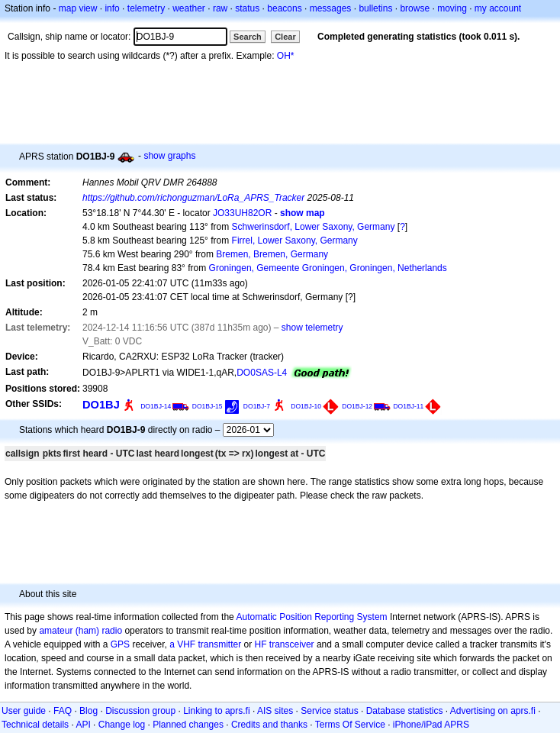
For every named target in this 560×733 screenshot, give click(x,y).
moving (452, 8)
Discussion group (140, 711)
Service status (329, 711)
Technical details (35, 725)
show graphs (169, 156)
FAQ (63, 711)
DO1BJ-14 (156, 406)
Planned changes (188, 725)
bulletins (375, 8)
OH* (286, 56)
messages (331, 8)
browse (415, 8)
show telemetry (312, 328)
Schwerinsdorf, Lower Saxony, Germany (314, 227)
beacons (284, 8)
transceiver (292, 644)
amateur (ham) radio (80, 631)
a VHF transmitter (205, 644)
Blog (89, 711)
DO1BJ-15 (208, 406)
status (247, 8)
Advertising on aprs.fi (493, 711)
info (112, 8)
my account (498, 8)
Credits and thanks (269, 725)
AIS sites (275, 711)
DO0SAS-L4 (262, 373)
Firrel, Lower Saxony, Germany (295, 241)
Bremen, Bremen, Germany (272, 254)
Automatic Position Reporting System (311, 617)
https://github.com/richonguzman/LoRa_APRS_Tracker (193, 198)
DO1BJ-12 (357, 406)
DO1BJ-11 (408, 406)
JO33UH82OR (242, 213)
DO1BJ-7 (257, 406)
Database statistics (405, 711)
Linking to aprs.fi (216, 711)
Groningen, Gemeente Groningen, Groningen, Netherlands (328, 268)
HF (261, 644)
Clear (285, 37)
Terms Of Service (350, 725)
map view (78, 8)
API (83, 725)
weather (189, 8)
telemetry (146, 8)
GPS (120, 644)
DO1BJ (101, 405)
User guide (24, 711)
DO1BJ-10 (306, 406)
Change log (122, 725)
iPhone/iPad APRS (431, 725)
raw (220, 8)
